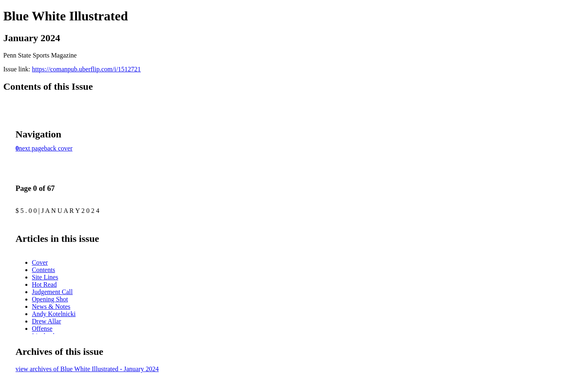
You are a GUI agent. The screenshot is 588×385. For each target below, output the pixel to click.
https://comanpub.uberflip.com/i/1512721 (86, 69)
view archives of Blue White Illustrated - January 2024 (87, 369)
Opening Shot (50, 299)
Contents (43, 270)
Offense (42, 329)
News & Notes (51, 306)
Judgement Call (52, 292)
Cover (40, 262)
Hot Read (44, 284)
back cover (58, 148)
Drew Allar (47, 321)
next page (31, 148)
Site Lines (45, 277)
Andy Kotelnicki (54, 314)
